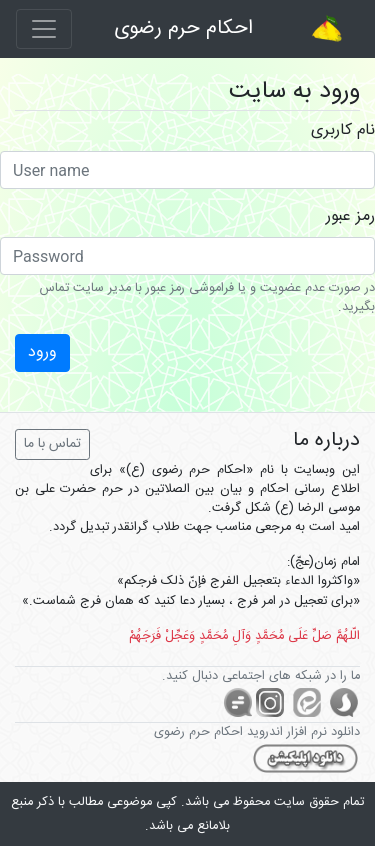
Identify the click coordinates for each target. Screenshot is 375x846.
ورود (42, 352)
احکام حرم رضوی (183, 28)
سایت (289, 802)
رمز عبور (350, 217)
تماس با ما (52, 444)
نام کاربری (343, 131)
